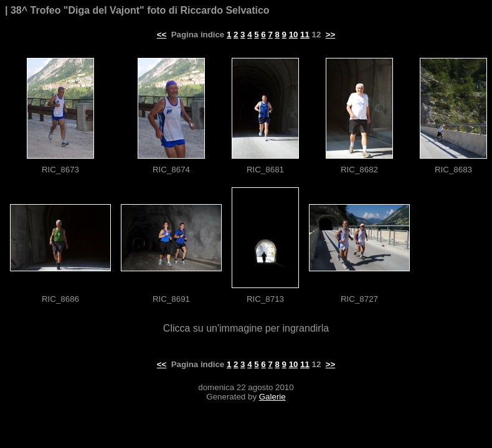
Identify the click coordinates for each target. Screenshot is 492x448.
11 (305, 35)
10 (294, 35)
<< (162, 35)
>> (331, 35)
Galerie (272, 397)
